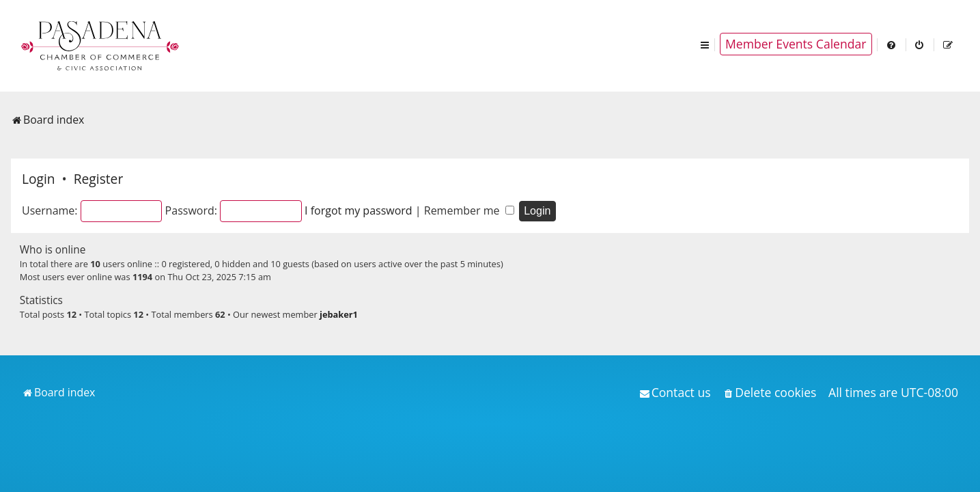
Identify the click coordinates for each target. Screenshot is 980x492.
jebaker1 (339, 314)
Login (39, 179)
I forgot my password (359, 210)
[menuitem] (892, 44)
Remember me (469, 210)
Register (98, 179)
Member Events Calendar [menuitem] (796, 44)
